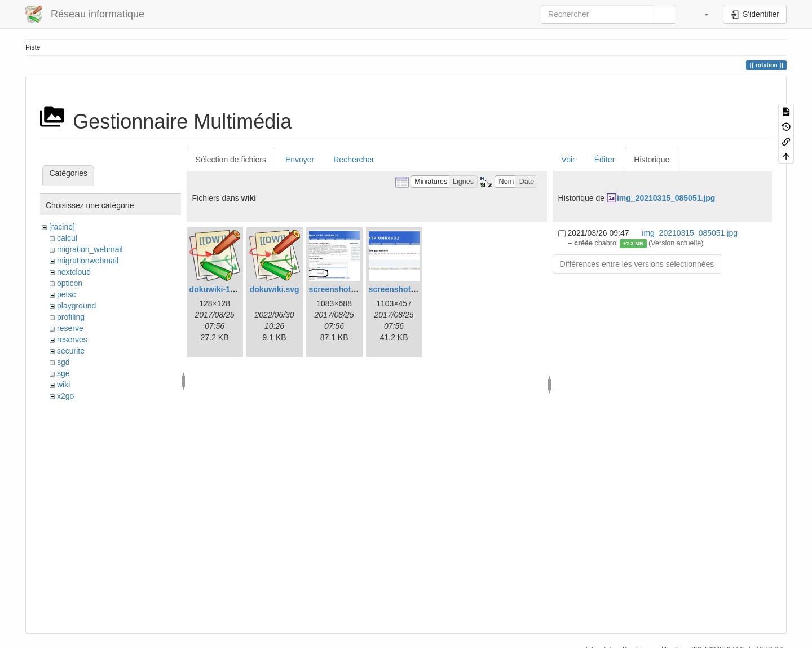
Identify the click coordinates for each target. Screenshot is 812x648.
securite (71, 351)
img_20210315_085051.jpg (666, 198)
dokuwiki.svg (275, 289)
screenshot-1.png (342, 289)
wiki (63, 385)
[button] (701, 14)
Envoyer (300, 160)
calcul (67, 238)
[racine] (62, 227)
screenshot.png (398, 289)
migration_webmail (90, 249)
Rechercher (354, 160)
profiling (71, 317)
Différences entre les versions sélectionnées (637, 264)
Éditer (605, 160)
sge (63, 373)
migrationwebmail (88, 261)
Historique (652, 160)
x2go (65, 396)
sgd (63, 362)
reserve (70, 328)
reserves (72, 340)
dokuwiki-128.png (222, 289)
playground (76, 306)
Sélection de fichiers (231, 160)
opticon (70, 283)
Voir (568, 160)
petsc (66, 294)
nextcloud (74, 272)
